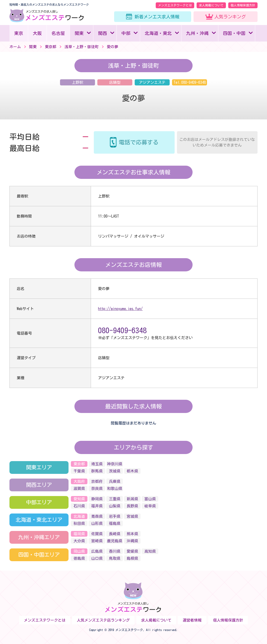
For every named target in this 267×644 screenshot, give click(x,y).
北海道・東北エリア (39, 520)
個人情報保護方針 (243, 5)
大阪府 (79, 481)
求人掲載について (211, 5)
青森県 (97, 516)
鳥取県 (115, 558)
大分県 (79, 541)
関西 (103, 33)
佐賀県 (97, 534)
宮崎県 (97, 541)
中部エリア (39, 502)
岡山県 (79, 551)
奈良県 (97, 488)
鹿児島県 (115, 541)
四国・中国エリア (39, 555)
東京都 (79, 464)
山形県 (97, 523)
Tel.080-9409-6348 (190, 82)
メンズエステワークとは (175, 5)
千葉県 (79, 471)
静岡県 (97, 499)
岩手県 (115, 516)
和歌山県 (115, 488)
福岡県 (79, 534)
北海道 (79, 516)
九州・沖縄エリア (39, 537)
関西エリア (39, 485)
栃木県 (132, 471)
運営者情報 (192, 620)
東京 (19, 33)
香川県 (115, 551)
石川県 (79, 506)
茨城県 (115, 471)
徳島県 (79, 558)
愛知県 (79, 499)
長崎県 (115, 534)
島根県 (132, 558)
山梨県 (115, 506)
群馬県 (97, 471)
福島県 (115, 523)
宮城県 (132, 516)
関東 (79, 33)
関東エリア (39, 467)
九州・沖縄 (197, 33)
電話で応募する (139, 142)
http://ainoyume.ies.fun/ (120, 309)
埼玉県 (97, 464)
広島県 (97, 551)
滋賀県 (79, 488)
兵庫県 (115, 481)
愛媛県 (132, 551)
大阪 (37, 33)
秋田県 (79, 523)
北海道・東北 (158, 33)
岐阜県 (150, 506)
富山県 (150, 499)
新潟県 (132, 499)
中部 (126, 33)
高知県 (150, 551)
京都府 (97, 481)
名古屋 (58, 33)
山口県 (97, 558)
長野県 (132, 506)
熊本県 (132, 534)
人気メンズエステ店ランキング (103, 620)
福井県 (97, 506)
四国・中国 (234, 33)
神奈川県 (115, 464)
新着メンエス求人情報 (157, 17)
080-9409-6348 (122, 330)
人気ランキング (230, 17)
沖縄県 (132, 541)
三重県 (115, 499)
